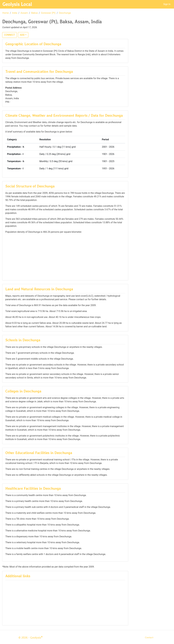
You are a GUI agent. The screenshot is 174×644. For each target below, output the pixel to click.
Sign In (167, 4)
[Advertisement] (65, 257)
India (15, 13)
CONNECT (10, 35)
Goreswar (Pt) (48, 13)
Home (6, 13)
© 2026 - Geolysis (31, 638)
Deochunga (65, 13)
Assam (24, 13)
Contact (149, 637)
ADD (22, 35)
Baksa (34, 13)
